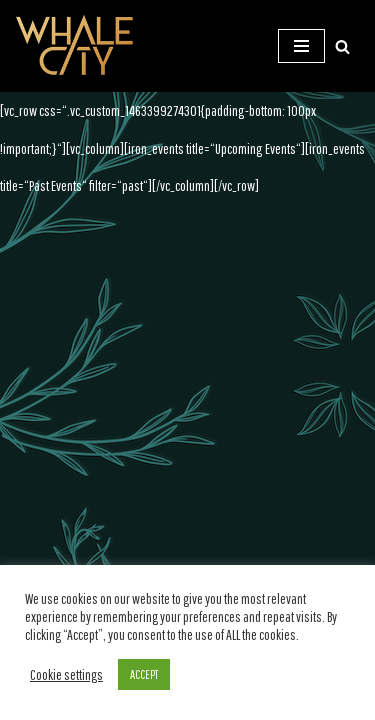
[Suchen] (342, 46)
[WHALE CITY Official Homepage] (75, 46)
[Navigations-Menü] (301, 46)
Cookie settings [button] (66, 674)
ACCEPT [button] (144, 674)
